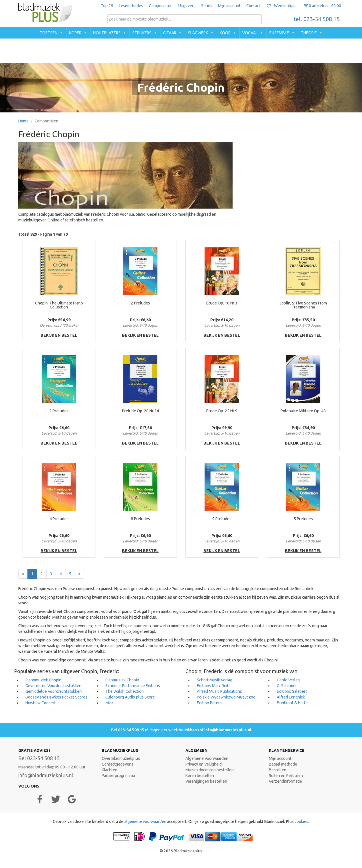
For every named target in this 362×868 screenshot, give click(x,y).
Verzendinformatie (285, 781)
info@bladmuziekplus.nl (228, 730)
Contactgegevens (118, 764)
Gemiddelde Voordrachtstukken (54, 691)
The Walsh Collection (125, 691)
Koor (225, 33)
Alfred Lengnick (291, 697)
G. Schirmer (287, 686)
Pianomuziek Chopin (43, 680)
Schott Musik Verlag (215, 680)
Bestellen (278, 770)
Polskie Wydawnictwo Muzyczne (226, 697)
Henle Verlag (288, 680)
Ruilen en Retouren (286, 776)
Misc (110, 703)
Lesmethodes (131, 6)
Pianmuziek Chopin (122, 680)
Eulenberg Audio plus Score (130, 697)
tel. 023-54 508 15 (317, 19)
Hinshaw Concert (41, 703)
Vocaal (250, 33)
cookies (301, 821)
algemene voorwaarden (145, 821)
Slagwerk (198, 33)
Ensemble (279, 33)
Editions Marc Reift (213, 686)
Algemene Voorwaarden (207, 758)
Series (207, 6)
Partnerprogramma (118, 776)
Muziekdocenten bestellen (210, 770)
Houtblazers (107, 33)
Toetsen (49, 33)
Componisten (161, 6)
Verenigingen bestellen (206, 781)
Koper (75, 33)
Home (23, 121)
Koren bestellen (200, 776)
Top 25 (107, 6)
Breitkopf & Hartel (293, 703)
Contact (253, 6)
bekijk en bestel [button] (59, 335)
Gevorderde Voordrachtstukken (53, 686)
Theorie (309, 33)
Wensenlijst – (282, 6)
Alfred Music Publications (219, 691)
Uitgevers (187, 6)
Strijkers (142, 33)
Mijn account (229, 6)
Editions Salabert (292, 691)
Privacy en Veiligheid (204, 764)
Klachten (110, 770)
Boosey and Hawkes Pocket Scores (56, 697)
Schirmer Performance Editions (133, 686)
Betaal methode (283, 764)
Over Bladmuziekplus (121, 758)
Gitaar (170, 33)
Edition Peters (209, 703)
